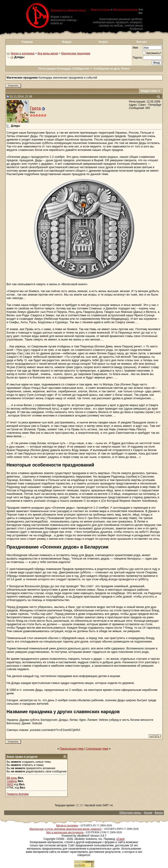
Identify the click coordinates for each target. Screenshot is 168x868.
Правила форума (17, 794)
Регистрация (47, 69)
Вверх (159, 813)
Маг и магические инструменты (65, 832)
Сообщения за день (107, 69)
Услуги (103, 42)
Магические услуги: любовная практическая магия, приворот (66, 829)
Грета (35, 108)
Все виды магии (48, 53)
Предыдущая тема (72, 749)
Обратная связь (130, 813)
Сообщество (83, 69)
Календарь (64, 69)
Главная (27, 42)
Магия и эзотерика (23, 53)
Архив (148, 813)
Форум (67, 42)
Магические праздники (76, 53)
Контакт (142, 42)
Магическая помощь (126, 9)
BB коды (12, 778)
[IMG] (10, 784)
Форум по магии (100, 9)
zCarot (120, 839)
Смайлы (12, 781)
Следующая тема (97, 749)
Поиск (125, 69)
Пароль (137, 58)
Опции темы (149, 91)
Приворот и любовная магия (68, 10)
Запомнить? (152, 53)
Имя (135, 48)
